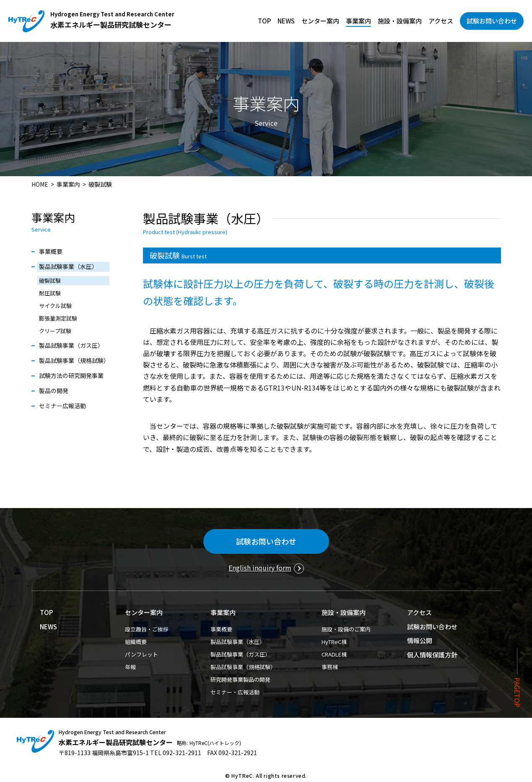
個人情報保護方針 (432, 655)
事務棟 (330, 667)
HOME (40, 184)
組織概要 (136, 642)
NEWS (286, 21)
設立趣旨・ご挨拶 (147, 629)
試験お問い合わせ (492, 21)
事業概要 (51, 251)
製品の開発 (54, 391)
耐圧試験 (50, 293)
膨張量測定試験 (58, 318)
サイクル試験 (55, 306)
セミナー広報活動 (62, 406)
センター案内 (320, 21)
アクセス (441, 21)
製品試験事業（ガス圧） (71, 345)
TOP (264, 21)
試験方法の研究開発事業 (71, 375)
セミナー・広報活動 (235, 692)
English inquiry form (260, 568)
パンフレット (141, 654)
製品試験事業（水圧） (68, 266)
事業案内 (358, 21)
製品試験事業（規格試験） (74, 360)
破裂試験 (50, 280)
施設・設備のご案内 (346, 629)
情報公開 (420, 640)
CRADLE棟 (334, 654)
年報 (130, 667)
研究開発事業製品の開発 (240, 679)
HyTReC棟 (334, 642)
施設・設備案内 (400, 21)
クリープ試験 (55, 331)
